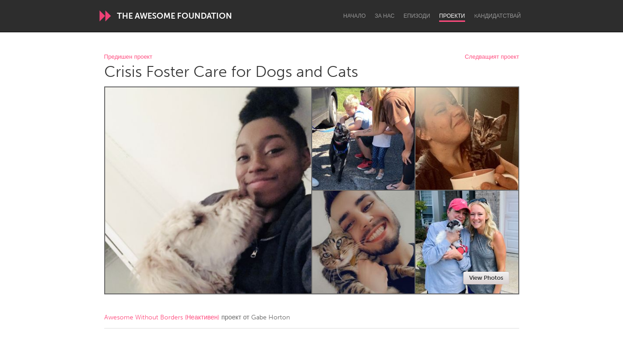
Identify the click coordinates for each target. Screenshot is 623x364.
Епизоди (417, 16)
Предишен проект (128, 57)
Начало (354, 16)
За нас (385, 16)
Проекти (452, 16)
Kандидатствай (498, 16)
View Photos (486, 278)
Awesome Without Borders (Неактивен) (162, 317)
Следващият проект (492, 57)
